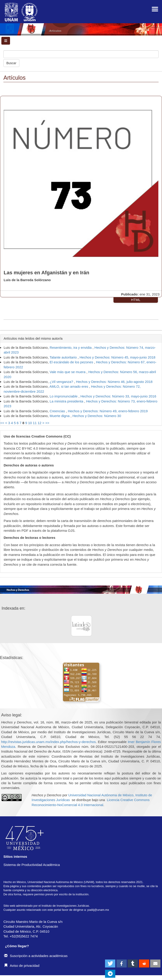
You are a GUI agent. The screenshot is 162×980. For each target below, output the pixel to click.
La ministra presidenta (67, 401)
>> (47, 423)
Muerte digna (60, 416)
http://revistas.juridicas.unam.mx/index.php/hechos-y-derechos (48, 742)
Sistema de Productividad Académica (32, 865)
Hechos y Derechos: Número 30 (97, 416)
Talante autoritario (64, 357)
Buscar (11, 63)
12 (40, 423)
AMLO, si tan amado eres (69, 386)
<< (2, 423)
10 (30, 423)
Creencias (58, 411)
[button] (110, 963)
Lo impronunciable (64, 396)
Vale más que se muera (68, 372)
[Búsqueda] (81, 54)
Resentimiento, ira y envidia (71, 347)
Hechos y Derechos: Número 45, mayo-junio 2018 (117, 357)
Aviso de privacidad (22, 966)
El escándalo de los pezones (72, 362)
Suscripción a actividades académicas (36, 956)
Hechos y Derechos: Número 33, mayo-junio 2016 (118, 396)
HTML (136, 300)
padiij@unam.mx (98, 910)
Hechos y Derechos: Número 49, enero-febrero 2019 (108, 411)
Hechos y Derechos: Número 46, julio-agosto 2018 (114, 382)
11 (35, 423)
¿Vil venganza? (62, 382)
